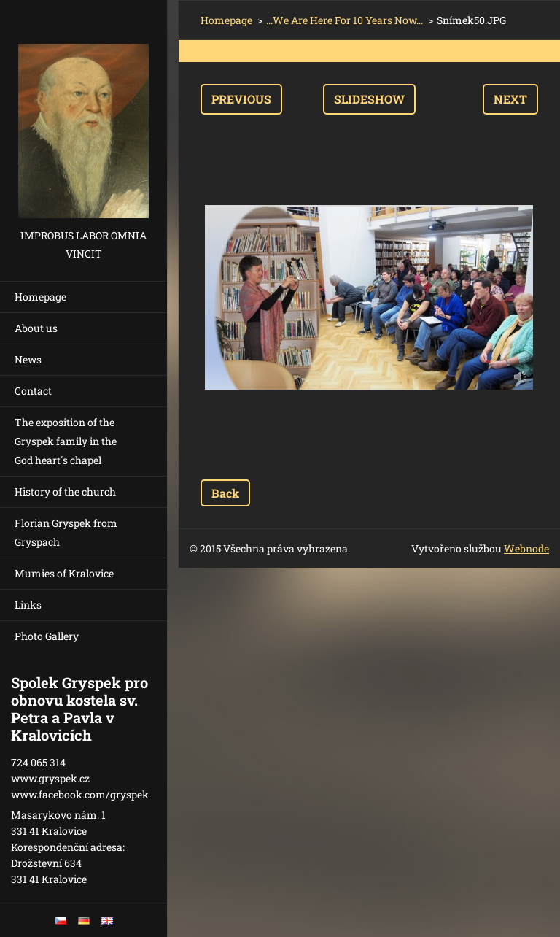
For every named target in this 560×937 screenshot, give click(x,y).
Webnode (526, 548)
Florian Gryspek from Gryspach (66, 532)
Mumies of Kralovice (64, 573)
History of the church (65, 491)
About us (36, 328)
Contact (33, 391)
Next (510, 99)
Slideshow (369, 99)
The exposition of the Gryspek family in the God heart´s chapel (66, 441)
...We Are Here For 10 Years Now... (345, 20)
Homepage (40, 297)
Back (225, 493)
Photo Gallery (47, 636)
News (28, 359)
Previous (241, 99)
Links (28, 605)
